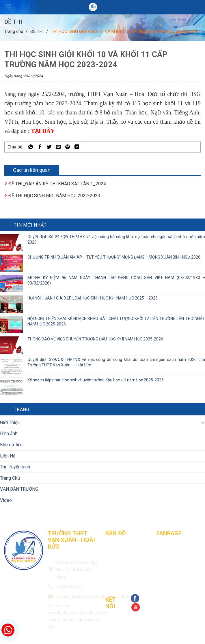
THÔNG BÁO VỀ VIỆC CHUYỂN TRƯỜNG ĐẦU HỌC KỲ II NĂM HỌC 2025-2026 (95, 339)
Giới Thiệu (10, 422)
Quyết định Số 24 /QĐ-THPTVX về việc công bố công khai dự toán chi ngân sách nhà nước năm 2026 (116, 239)
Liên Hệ (8, 456)
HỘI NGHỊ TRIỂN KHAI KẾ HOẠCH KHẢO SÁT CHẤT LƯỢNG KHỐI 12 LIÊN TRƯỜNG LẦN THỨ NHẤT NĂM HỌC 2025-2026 (116, 321)
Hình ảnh (9, 433)
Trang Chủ (10, 478)
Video (6, 500)
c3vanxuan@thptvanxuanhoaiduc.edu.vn (93, 596)
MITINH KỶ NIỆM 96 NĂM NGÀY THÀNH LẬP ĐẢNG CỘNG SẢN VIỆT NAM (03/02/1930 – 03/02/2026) (116, 280)
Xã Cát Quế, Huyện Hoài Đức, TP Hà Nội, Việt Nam (77, 570)
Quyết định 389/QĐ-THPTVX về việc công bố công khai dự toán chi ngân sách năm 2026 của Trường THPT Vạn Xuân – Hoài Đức (116, 362)
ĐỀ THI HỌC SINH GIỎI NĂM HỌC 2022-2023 (54, 196)
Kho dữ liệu (11, 445)
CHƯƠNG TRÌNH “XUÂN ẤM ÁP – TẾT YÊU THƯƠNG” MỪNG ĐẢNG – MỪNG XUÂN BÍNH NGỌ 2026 (114, 257)
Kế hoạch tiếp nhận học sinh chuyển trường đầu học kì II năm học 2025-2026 (96, 380)
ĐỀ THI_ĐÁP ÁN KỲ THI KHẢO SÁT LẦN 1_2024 (57, 184)
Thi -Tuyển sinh (15, 467)
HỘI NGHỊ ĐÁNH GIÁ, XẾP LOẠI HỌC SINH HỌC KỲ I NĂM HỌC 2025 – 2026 (93, 298)
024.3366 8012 (70, 587)
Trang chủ (14, 31)
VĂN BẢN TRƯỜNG (19, 489)
